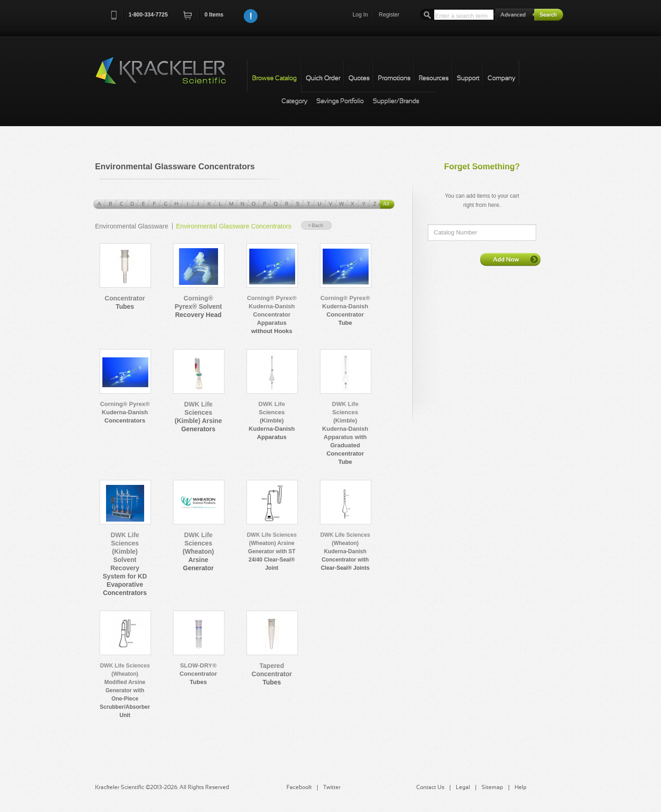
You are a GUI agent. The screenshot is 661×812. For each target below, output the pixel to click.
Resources (434, 79)
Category (294, 102)
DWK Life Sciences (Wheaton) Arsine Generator (198, 551)
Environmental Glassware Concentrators (234, 226)
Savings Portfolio (340, 102)
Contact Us (430, 788)
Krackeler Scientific (170, 76)
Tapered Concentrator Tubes (272, 674)
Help (521, 788)
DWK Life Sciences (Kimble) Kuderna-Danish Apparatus (272, 420)
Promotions (394, 79)
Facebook (299, 788)
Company (501, 79)
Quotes (359, 79)
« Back (316, 225)
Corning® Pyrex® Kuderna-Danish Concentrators (125, 412)
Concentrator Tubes (125, 302)
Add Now (510, 259)
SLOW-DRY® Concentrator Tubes (198, 674)
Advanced (514, 14)
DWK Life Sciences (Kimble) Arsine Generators (199, 417)
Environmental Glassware (132, 226)
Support (468, 79)
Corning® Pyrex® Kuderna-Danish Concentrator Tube (345, 310)
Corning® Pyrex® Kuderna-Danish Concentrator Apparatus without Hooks (272, 314)
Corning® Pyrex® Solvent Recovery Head (199, 306)
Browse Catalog (274, 79)
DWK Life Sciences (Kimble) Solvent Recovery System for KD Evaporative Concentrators (125, 564)
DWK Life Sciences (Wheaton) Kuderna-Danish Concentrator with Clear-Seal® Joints (345, 551)
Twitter (332, 788)
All (386, 204)
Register (389, 15)
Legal (463, 788)
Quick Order (323, 79)
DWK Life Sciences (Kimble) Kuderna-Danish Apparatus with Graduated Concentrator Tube (345, 433)
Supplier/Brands (396, 102)
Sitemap (492, 788)
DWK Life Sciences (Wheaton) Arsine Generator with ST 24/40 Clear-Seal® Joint (272, 551)
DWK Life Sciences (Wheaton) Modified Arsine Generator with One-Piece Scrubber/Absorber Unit (125, 690)
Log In (360, 15)
